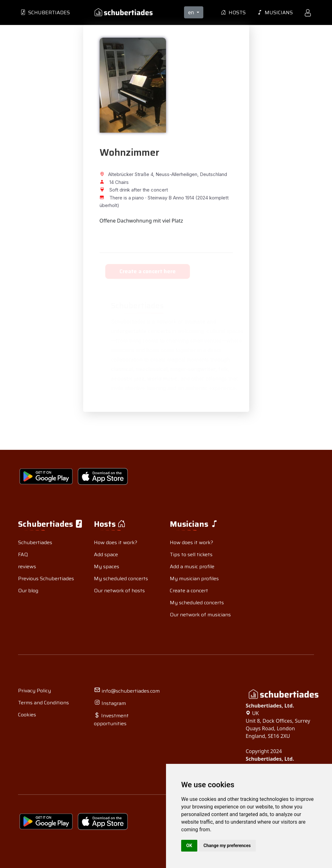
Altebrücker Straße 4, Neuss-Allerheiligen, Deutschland (163, 174)
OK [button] (189, 846)
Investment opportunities (111, 720)
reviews (27, 566)
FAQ (23, 554)
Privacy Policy (34, 691)
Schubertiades (45, 13)
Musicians (275, 13)
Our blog (28, 591)
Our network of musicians (200, 615)
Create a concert (189, 591)
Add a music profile (192, 566)
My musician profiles (194, 579)
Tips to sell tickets (191, 554)
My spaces (107, 566)
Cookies (27, 715)
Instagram (110, 703)
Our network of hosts (119, 591)
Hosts (233, 13)
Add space (106, 554)
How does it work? (116, 542)
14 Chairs (114, 182)
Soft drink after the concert (134, 190)
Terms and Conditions (43, 703)
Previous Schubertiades (46, 579)
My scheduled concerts (121, 579)
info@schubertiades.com (127, 691)
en (192, 12)
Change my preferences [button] (227, 846)
